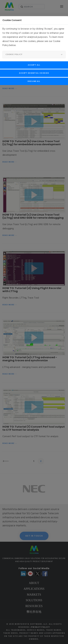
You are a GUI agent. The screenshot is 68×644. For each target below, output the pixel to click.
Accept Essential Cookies (34, 73)
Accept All (34, 65)
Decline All (34, 81)
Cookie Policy (14, 55)
